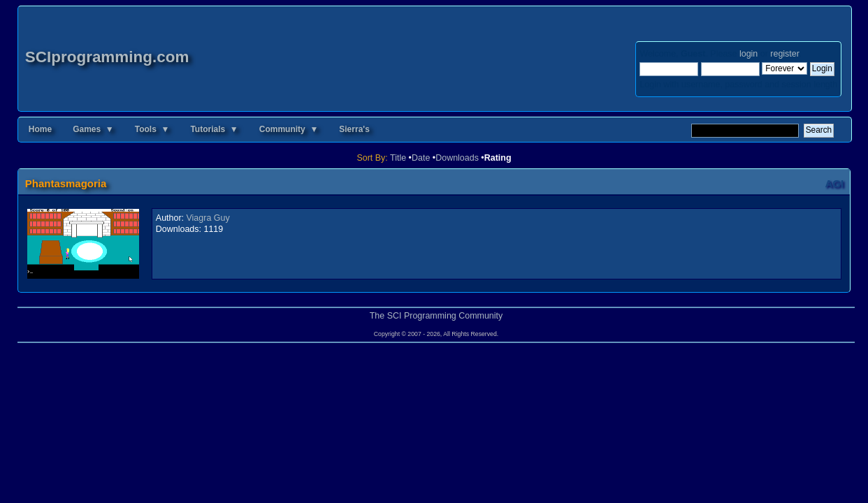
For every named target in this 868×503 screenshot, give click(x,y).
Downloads (457, 158)
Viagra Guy (208, 218)
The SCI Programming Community (436, 316)
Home (40, 129)
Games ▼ (93, 129)
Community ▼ (289, 129)
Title (398, 158)
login (748, 54)
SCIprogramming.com (107, 57)
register (784, 54)
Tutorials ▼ (214, 129)
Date (421, 158)
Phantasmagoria (66, 183)
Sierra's (354, 129)
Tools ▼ (152, 129)
